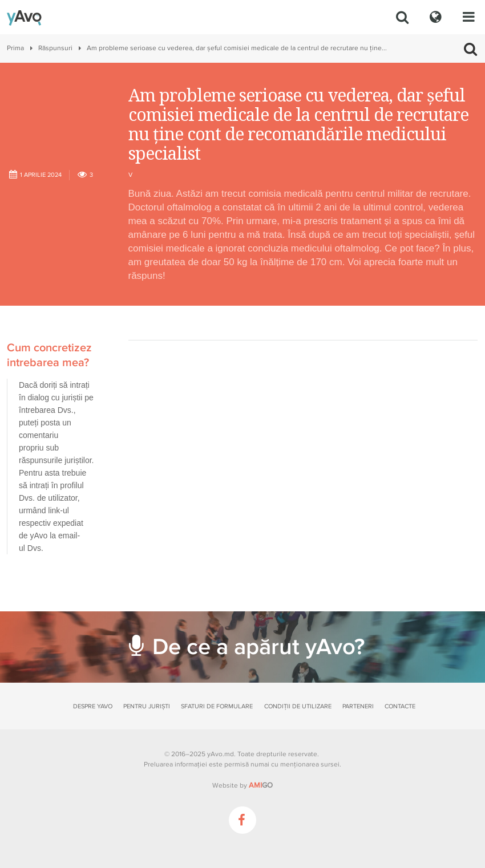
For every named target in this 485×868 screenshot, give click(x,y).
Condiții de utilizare (298, 706)
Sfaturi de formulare (217, 706)
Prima (15, 48)
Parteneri (358, 706)
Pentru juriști (147, 706)
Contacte (400, 706)
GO (261, 785)
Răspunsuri (55, 48)
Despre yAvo (93, 706)
